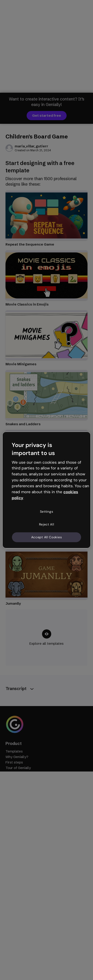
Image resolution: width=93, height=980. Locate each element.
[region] (46, 490)
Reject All (47, 524)
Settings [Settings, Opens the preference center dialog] (47, 512)
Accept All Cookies (47, 537)
